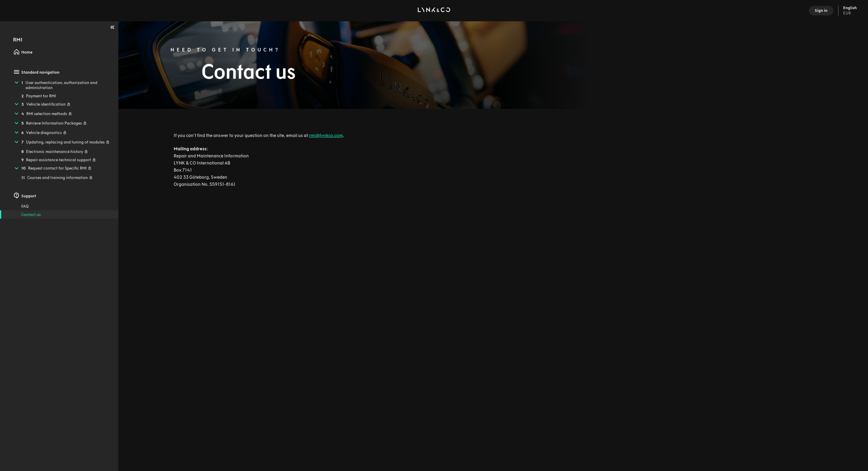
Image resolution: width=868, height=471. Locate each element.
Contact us (31, 215)
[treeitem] (59, 85)
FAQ (25, 206)
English (850, 11)
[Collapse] (112, 27)
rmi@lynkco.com (326, 135)
